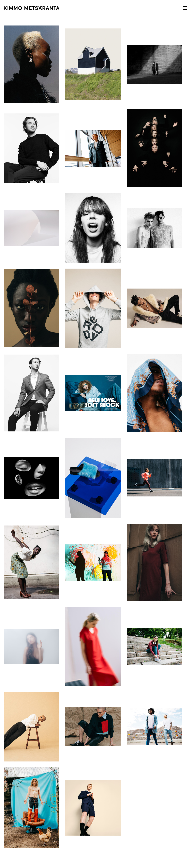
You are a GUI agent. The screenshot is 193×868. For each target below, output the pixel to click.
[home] (91, 8)
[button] (185, 8)
